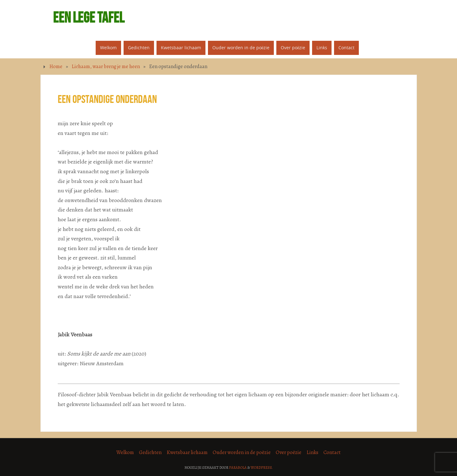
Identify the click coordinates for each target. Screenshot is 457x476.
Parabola (238, 468)
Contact (332, 452)
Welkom (125, 452)
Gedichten (150, 452)
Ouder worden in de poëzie (242, 452)
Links (312, 452)
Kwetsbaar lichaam (187, 452)
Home (56, 67)
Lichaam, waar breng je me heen (106, 67)
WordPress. (262, 468)
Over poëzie (289, 452)
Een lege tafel (89, 18)
